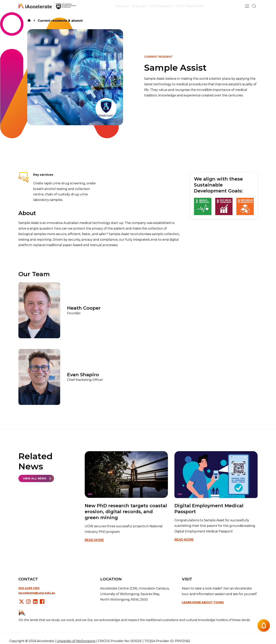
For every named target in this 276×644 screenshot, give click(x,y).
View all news (35, 478)
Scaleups (139, 6)
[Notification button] (264, 625)
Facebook (42, 602)
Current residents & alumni (60, 21)
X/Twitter (21, 602)
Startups (122, 6)
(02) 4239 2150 (29, 588)
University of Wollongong (76, 641)
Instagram (28, 602)
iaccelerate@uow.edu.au (37, 593)
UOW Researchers (190, 6)
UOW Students (161, 6)
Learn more (203, 602)
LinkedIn (35, 602)
